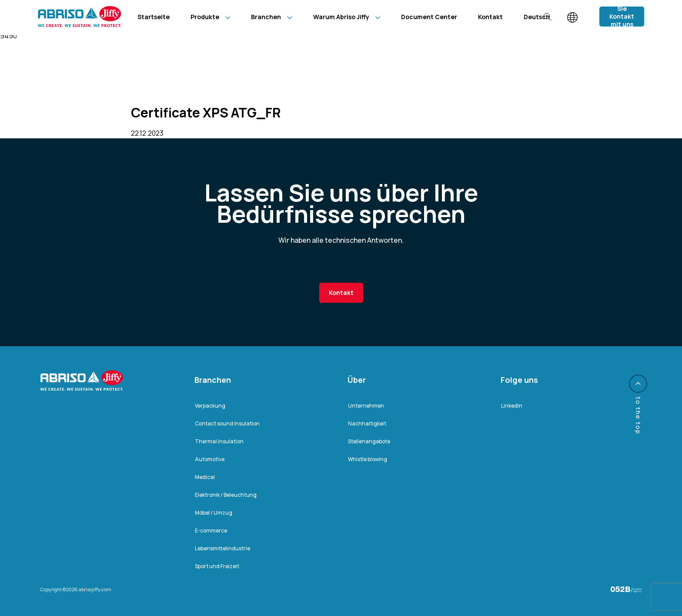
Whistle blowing (368, 459)
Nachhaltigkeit (367, 423)
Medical (205, 477)
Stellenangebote (369, 441)
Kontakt (341, 293)
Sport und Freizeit (217, 566)
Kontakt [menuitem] (490, 17)
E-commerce (211, 531)
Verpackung (210, 406)
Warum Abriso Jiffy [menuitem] (341, 17)
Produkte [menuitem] (205, 17)
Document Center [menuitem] (429, 17)
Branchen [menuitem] (266, 17)
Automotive (210, 459)
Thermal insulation (219, 441)
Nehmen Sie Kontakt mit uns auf (622, 17)
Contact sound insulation (227, 423)
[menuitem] (537, 17)
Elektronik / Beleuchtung (226, 495)
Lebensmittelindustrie (222, 548)
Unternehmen (366, 406)
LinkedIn (512, 406)
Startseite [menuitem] (154, 17)
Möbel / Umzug (214, 513)
